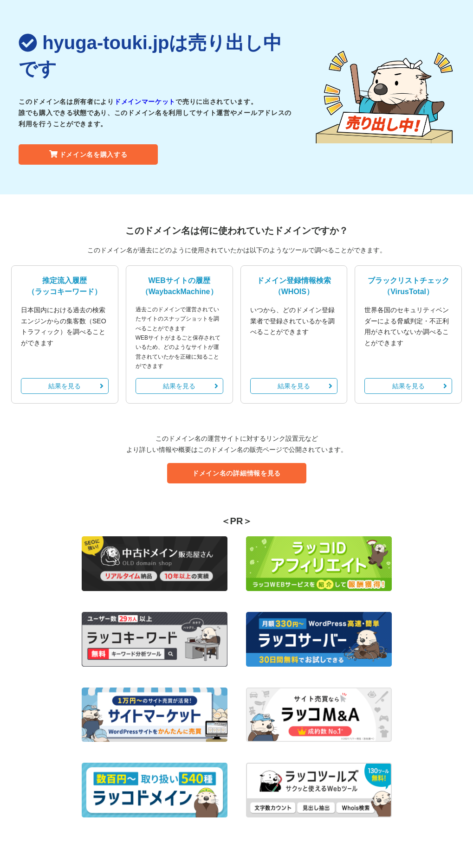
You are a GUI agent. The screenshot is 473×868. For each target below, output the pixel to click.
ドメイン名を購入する (88, 154)
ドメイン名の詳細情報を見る (236, 473)
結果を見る (76, 386)
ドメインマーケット (145, 102)
